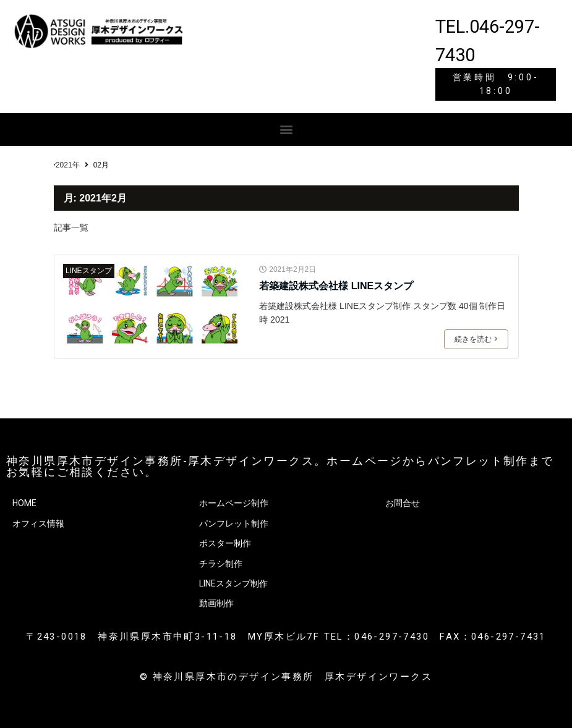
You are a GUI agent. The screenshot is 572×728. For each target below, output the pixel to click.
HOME (24, 503)
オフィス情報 (38, 523)
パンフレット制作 (234, 523)
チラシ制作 (221, 564)
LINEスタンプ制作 (233, 583)
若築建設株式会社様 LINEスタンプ (336, 286)
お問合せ (403, 503)
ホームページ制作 (234, 503)
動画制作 (216, 603)
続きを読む (476, 339)
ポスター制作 (225, 543)
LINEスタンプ (89, 271)
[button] (286, 129)
